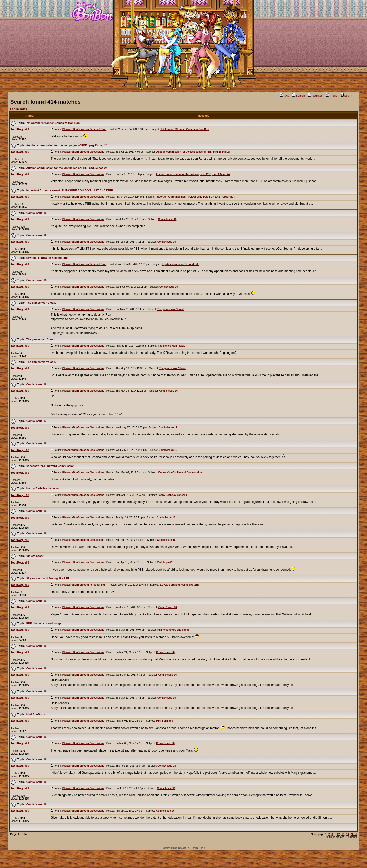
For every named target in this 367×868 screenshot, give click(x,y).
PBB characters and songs (44, 623)
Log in (346, 96)
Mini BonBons (36, 714)
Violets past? (35, 556)
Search (298, 96)
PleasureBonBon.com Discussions (83, 152)
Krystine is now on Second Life (47, 258)
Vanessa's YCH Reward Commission (50, 466)
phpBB (176, 848)
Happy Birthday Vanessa (42, 488)
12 (338, 834)
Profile (332, 96)
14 (348, 834)
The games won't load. (41, 303)
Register (315, 96)
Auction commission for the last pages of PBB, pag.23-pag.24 (67, 145)
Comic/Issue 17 (36, 421)
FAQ (284, 96)
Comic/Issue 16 (36, 213)
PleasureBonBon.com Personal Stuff (84, 129)
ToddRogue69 (20, 129)
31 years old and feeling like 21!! (48, 578)
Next (354, 834)
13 (343, 834)
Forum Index (18, 109)
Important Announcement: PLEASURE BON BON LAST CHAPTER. (70, 190)
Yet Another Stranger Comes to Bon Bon (53, 123)
